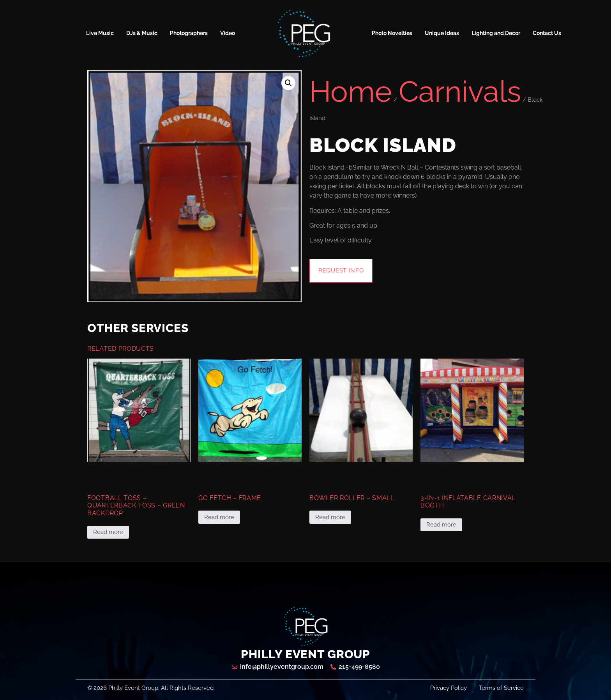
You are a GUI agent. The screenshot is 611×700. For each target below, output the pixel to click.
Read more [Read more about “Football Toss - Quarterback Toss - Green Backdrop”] (108, 532)
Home (351, 91)
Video (228, 33)
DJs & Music (142, 33)
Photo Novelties (392, 33)
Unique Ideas (442, 33)
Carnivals (460, 91)
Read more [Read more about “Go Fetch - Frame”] (219, 517)
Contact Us (547, 33)
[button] (288, 83)
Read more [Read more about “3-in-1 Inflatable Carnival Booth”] (441, 525)
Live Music (100, 33)
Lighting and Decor (496, 33)
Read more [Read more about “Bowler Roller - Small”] (330, 517)
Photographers (189, 33)
